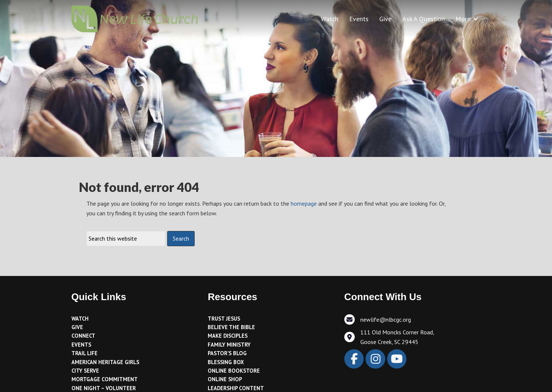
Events (359, 19)
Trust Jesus (224, 319)
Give (385, 19)
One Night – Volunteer (104, 388)
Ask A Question (424, 19)
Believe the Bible (231, 327)
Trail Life (84, 353)
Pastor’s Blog (227, 353)
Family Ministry (229, 345)
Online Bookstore (234, 371)
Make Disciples (228, 336)
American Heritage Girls (105, 362)
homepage (304, 203)
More (463, 19)
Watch (330, 19)
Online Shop (225, 379)
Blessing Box (226, 362)
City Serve (85, 371)
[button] (476, 19)
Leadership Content (236, 388)
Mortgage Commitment (105, 379)
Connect (83, 336)
